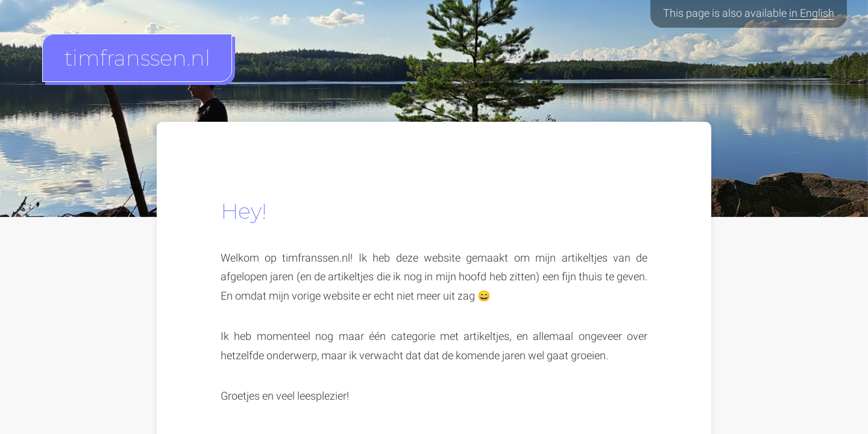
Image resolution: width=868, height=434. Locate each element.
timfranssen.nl (137, 58)
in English (812, 13)
